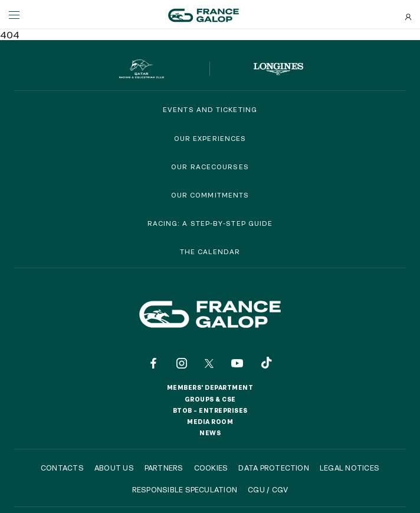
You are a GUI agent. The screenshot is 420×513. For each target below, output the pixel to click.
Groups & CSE (210, 399)
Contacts (62, 468)
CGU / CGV (268, 489)
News (210, 433)
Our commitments (210, 195)
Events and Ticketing (210, 109)
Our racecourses (210, 167)
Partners (164, 468)
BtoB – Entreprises (210, 410)
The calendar (210, 251)
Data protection (274, 468)
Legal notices (350, 468)
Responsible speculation (185, 489)
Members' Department (210, 387)
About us (114, 468)
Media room (210, 422)
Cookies (211, 468)
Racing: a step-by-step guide (210, 223)
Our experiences (210, 138)
